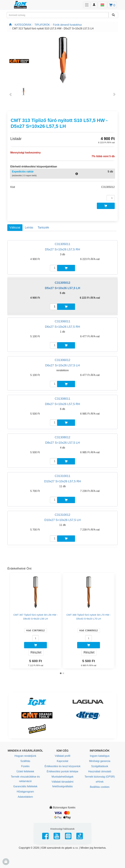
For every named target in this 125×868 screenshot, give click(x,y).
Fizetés (25, 766)
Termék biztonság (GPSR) (100, 777)
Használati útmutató (100, 771)
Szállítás (25, 761)
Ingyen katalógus (100, 756)
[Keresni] (113, 15)
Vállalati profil (62, 756)
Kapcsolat (62, 761)
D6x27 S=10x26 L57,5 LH (62, 365)
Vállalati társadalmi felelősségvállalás (62, 784)
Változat (15, 227)
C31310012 (62, 515)
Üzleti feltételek (25, 771)
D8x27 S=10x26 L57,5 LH (62, 443)
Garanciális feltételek (25, 786)
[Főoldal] (10, 25)
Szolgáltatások (100, 766)
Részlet (36, 652)
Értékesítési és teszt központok (63, 766)
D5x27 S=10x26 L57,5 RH (62, 249)
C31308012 (62, 437)
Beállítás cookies (100, 787)
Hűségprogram (25, 792)
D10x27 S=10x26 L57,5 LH (63, 520)
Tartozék (43, 227)
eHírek (100, 782)
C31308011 (62, 399)
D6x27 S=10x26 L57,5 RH (62, 327)
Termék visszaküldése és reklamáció (25, 779)
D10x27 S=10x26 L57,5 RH (62, 481)
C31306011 (62, 321)
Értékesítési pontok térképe (62, 771)
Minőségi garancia (100, 761)
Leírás (29, 227)
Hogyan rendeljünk (25, 756)
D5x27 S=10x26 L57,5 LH (63, 288)
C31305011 (62, 244)
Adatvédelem (25, 797)
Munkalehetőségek (62, 777)
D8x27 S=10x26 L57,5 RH (62, 404)
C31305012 (62, 283)
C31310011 (62, 476)
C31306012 (62, 360)
